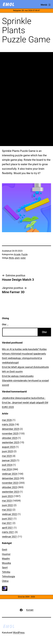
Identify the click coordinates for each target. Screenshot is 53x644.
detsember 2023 (11, 478)
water (23, 258)
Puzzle (24, 254)
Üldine (5, 581)
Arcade (17, 254)
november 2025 (10, 434)
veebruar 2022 (10, 514)
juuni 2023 (7, 496)
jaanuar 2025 (9, 460)
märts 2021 (8, 532)
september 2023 (11, 492)
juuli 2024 (7, 465)
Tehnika (6, 572)
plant (17, 258)
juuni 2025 (7, 451)
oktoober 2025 (10, 438)
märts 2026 (8, 424)
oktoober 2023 (10, 487)
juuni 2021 (7, 519)
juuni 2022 (7, 505)
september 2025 (11, 442)
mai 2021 (7, 523)
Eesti (5, 550)
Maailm (6, 559)
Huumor (6, 554)
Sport (5, 567)
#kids (11, 258)
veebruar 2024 (10, 474)
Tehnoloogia (8, 576)
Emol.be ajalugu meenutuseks (18, 376)
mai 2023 (7, 501)
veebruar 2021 (10, 537)
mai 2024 (7, 469)
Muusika (6, 563)
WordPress (19, 633)
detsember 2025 (11, 429)
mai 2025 (7, 456)
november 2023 (10, 483)
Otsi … (5, 324)
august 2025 (9, 447)
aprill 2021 (7, 528)
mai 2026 (7, 420)
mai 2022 (7, 510)
